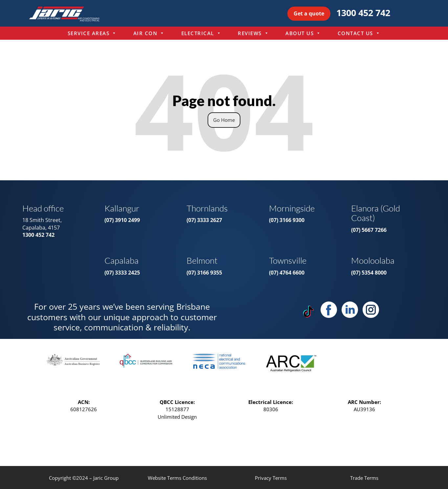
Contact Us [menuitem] (359, 33)
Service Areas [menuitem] (92, 33)
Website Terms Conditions (177, 478)
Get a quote (309, 13)
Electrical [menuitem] (202, 33)
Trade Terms (364, 478)
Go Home (224, 120)
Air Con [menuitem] (149, 33)
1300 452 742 (363, 13)
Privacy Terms (271, 478)
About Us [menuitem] (303, 33)
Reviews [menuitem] (253, 33)
